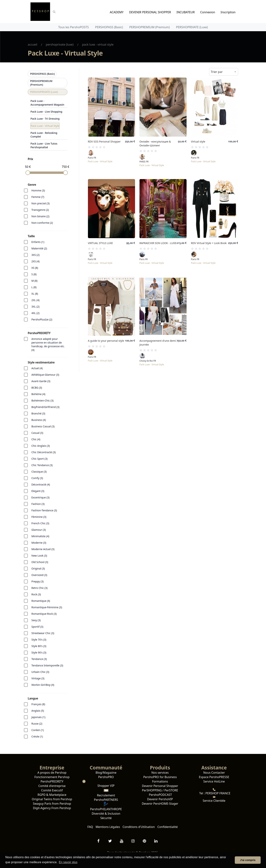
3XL (35, 307)
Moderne (39, 543)
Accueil (33, 44)
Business (39, 420)
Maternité (39, 248)
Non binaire (40, 216)
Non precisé (40, 203)
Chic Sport (39, 459)
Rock (36, 594)
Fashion (38, 504)
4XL (35, 313)
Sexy (36, 620)
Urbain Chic (40, 672)
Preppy (37, 581)
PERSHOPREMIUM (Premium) (150, 27)
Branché (38, 413)
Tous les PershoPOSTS (73, 27)
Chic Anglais (41, 446)
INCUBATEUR (186, 12)
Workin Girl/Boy (43, 685)
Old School (40, 562)
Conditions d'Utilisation (139, 827)
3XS (35, 255)
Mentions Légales (108, 827)
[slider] (28, 173)
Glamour (39, 530)
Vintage (38, 678)
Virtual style (198, 141)
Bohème (38, 394)
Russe (37, 724)
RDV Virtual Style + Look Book (209, 243)
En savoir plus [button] (68, 862)
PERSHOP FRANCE (218, 793)
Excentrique (40, 497)
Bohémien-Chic (42, 400)
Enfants (38, 242)
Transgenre (40, 210)
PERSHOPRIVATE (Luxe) (192, 27)
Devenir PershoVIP (160, 799)
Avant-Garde (41, 381)
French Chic (40, 523)
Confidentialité (168, 827)
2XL (35, 300)
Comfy (37, 478)
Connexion (208, 12)
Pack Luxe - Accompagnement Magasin (47, 103)
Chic (36, 439)
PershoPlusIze (42, 319)
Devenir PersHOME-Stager (160, 804)
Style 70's (39, 640)
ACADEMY (117, 12)
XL (35, 294)
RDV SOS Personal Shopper (104, 141)
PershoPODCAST (160, 795)
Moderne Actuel (43, 549)
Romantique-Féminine (47, 607)
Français (38, 704)
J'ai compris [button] (248, 860)
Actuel (37, 368)
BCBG (37, 388)
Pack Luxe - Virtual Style (45, 126)
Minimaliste (40, 536)
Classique (39, 472)
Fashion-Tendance (44, 510)
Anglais (38, 711)
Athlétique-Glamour (45, 375)
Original (38, 568)
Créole (37, 736)
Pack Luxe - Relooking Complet (44, 135)
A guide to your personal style (106, 341)
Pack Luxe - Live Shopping (46, 112)
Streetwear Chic (43, 633)
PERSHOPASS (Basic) (109, 27)
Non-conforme (42, 223)
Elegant (38, 491)
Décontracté (41, 484)
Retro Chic (39, 588)
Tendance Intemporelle (47, 665)
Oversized (39, 575)
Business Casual (43, 426)
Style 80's (39, 646)
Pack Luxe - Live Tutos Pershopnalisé (44, 145)
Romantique (41, 601)
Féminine (39, 517)
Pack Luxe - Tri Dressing (45, 119)
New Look (39, 556)
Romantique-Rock (44, 614)
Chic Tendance (42, 465)
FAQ (90, 827)
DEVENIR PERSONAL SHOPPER (150, 12)
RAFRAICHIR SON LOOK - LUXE (158, 243)
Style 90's (39, 652)
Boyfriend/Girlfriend (45, 407)
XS (35, 268)
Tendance (39, 659)
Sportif (37, 627)
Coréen (38, 730)
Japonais (38, 717)
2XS (35, 261)
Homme (38, 190)
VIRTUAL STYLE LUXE (100, 243)
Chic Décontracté (44, 452)
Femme (38, 197)
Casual (37, 433)
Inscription (228, 12)
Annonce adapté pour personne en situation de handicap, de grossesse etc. (48, 344)
